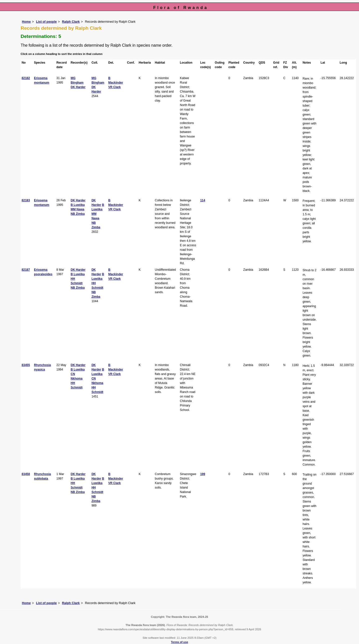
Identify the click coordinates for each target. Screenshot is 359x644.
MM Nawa (78, 209)
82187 (26, 270)
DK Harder (78, 87)
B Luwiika (78, 205)
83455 (26, 365)
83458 (26, 474)
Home (26, 22)
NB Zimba (78, 214)
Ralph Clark (71, 22)
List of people (46, 22)
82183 (26, 200)
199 (203, 474)
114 (203, 200)
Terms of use (180, 642)
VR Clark (114, 87)
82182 (26, 78)
